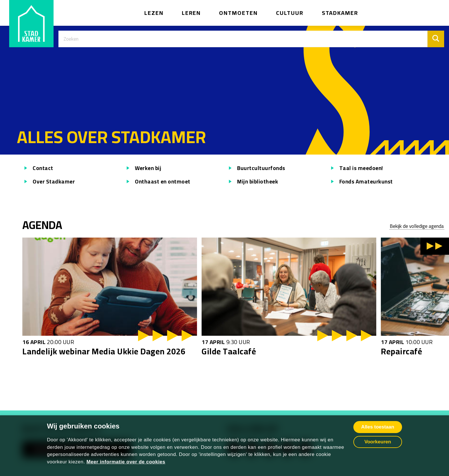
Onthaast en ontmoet (157, 182)
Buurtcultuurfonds (256, 168)
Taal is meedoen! (356, 168)
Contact (38, 168)
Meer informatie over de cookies (126, 462)
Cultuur (290, 13)
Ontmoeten (238, 13)
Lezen (154, 13)
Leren (191, 13)
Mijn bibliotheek (252, 182)
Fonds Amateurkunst (361, 182)
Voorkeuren (378, 442)
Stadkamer (340, 13)
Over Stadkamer (49, 182)
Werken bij (143, 168)
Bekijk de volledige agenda (417, 226)
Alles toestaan (378, 427)
